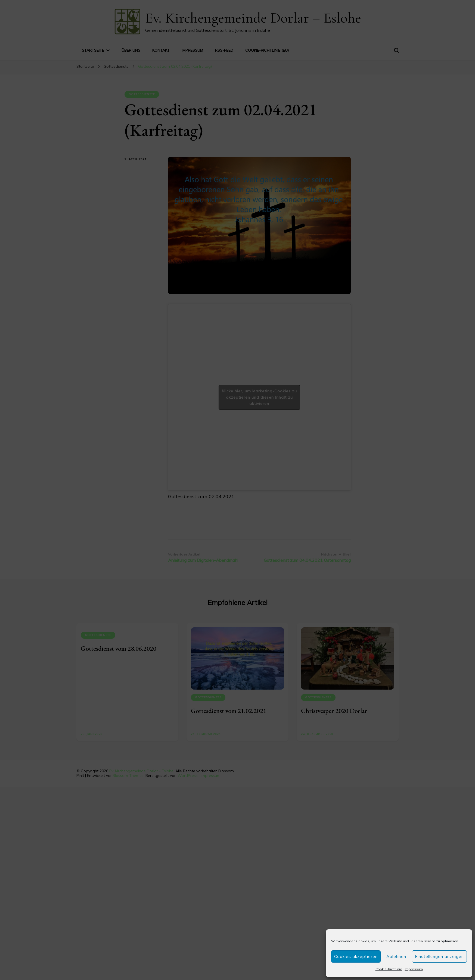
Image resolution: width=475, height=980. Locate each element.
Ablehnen (396, 956)
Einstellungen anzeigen (439, 956)
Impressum (414, 969)
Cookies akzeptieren (356, 956)
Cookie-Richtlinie (389, 969)
